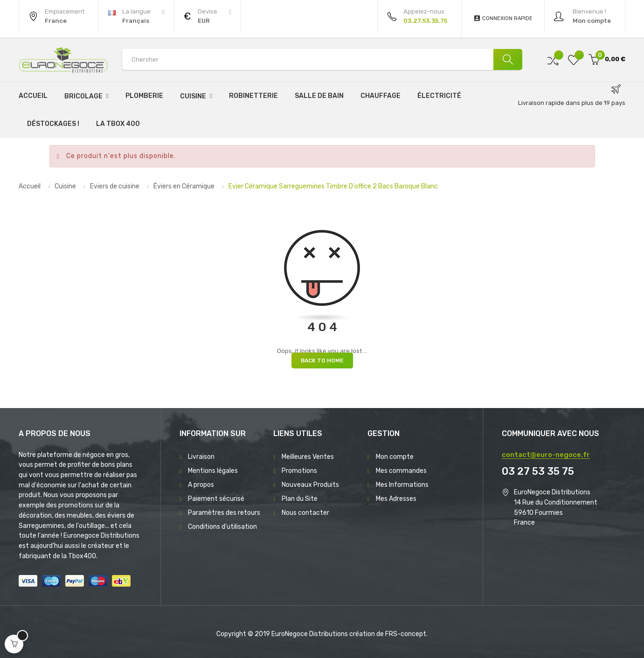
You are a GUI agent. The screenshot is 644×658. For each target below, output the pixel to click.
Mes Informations (402, 485)
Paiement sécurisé (216, 499)
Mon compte (395, 457)
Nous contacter (305, 513)
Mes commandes (401, 471)
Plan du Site (300, 499)
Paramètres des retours (224, 513)
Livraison (201, 457)
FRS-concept (406, 634)
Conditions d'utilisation (222, 527)
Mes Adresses (396, 499)
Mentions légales (213, 471)
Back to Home (322, 360)
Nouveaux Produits (310, 485)
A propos (201, 485)
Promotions (299, 471)
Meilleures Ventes (308, 457)
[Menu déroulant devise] (136, 16)
